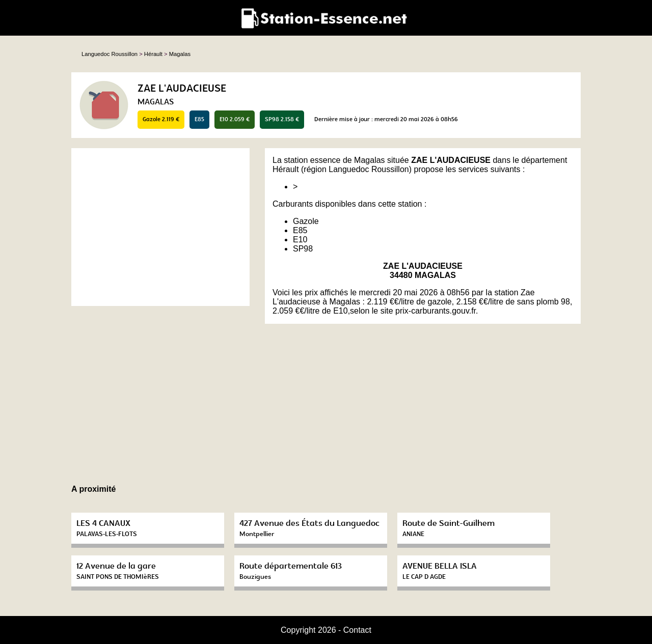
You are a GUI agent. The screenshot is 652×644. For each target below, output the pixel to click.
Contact (357, 630)
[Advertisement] (160, 227)
